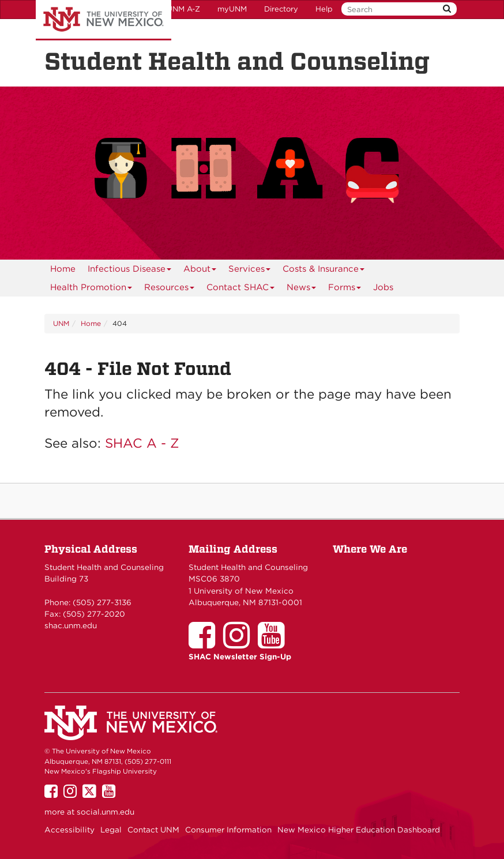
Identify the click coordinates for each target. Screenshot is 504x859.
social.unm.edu (106, 812)
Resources (170, 289)
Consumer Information (228, 830)
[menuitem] (63, 269)
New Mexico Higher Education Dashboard (359, 830)
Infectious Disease (130, 271)
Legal (111, 830)
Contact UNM (153, 830)
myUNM (232, 9)
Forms (345, 289)
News (302, 289)
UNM (61, 323)
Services (250, 271)
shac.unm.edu (71, 625)
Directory (281, 9)
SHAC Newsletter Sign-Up (240, 657)
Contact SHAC (241, 289)
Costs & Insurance (324, 271)
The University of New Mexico (104, 20)
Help (324, 9)
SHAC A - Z (142, 443)
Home (63, 269)
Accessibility (69, 830)
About (200, 271)
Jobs (383, 287)
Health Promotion (91, 289)
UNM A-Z (183, 9)
